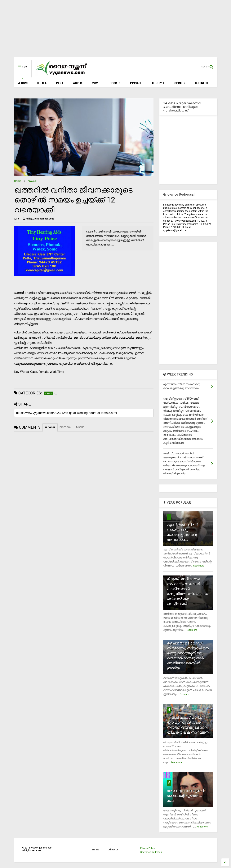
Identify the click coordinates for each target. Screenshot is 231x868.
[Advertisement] (116, 31)
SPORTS (115, 83)
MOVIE (96, 83)
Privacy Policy (148, 848)
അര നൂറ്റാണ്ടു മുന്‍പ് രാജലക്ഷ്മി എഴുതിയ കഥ (185, 796)
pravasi (32, 181)
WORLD (77, 83)
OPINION (180, 83)
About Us (113, 850)
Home (18, 181)
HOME (23, 83)
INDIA (60, 83)
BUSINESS (202, 83)
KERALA (42, 83)
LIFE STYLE (158, 83)
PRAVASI (136, 83)
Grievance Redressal (151, 852)
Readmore (199, 566)
